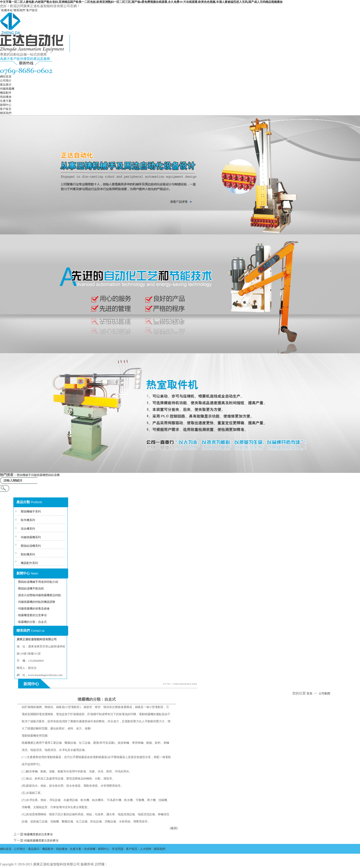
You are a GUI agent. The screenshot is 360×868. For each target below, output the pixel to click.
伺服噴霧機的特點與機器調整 (37, 602)
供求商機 (90, 849)
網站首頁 (6, 77)
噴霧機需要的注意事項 (32, 615)
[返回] (174, 828)
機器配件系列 (29, 563)
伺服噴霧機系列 (31, 537)
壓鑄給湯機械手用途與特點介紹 (38, 582)
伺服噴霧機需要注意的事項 (41, 841)
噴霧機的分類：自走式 (32, 622)
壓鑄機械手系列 (31, 511)
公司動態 (325, 693)
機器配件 (6, 93)
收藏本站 (7, 10)
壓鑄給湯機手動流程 (31, 589)
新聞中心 (6, 105)
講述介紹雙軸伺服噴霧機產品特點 (40, 595)
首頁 (309, 693)
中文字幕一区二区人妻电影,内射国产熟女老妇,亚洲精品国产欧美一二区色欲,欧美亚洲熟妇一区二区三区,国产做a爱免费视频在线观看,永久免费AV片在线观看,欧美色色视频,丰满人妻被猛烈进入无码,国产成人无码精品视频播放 (141, 2)
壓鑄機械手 (24, 475)
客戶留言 (32, 10)
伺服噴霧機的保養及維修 (34, 609)
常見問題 (118, 849)
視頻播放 (6, 97)
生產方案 (6, 101)
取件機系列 (28, 520)
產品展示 (6, 85)
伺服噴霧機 (7, 89)
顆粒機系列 (28, 554)
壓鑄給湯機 (52, 475)
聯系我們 (19, 10)
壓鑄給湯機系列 (31, 546)
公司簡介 (6, 81)
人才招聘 (146, 849)
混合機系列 (28, 529)
